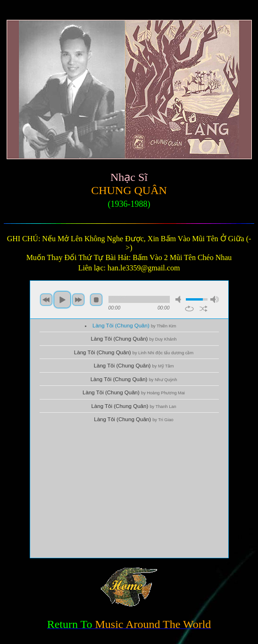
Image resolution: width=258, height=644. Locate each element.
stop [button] (96, 300)
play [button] (62, 300)
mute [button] (180, 299)
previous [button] (46, 300)
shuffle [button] (204, 309)
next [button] (78, 300)
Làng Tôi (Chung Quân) (134, 326)
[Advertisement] (129, 492)
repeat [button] (189, 309)
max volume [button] (215, 299)
